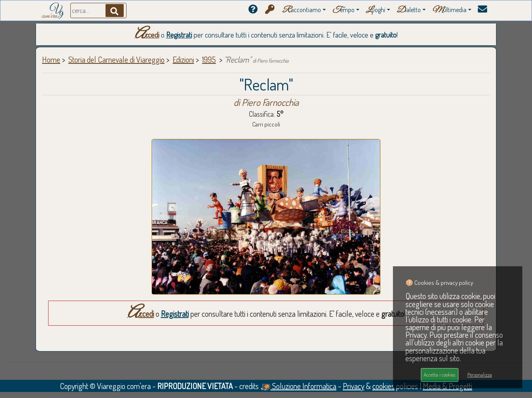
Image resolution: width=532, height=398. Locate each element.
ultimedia (449, 10)
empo (343, 10)
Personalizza (480, 375)
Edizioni (183, 59)
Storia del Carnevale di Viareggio (116, 59)
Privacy (354, 386)
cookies (383, 386)
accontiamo (302, 10)
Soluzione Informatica (298, 386)
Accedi (147, 35)
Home (51, 59)
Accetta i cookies (439, 375)
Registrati (179, 35)
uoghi (376, 10)
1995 (209, 59)
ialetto (409, 10)
